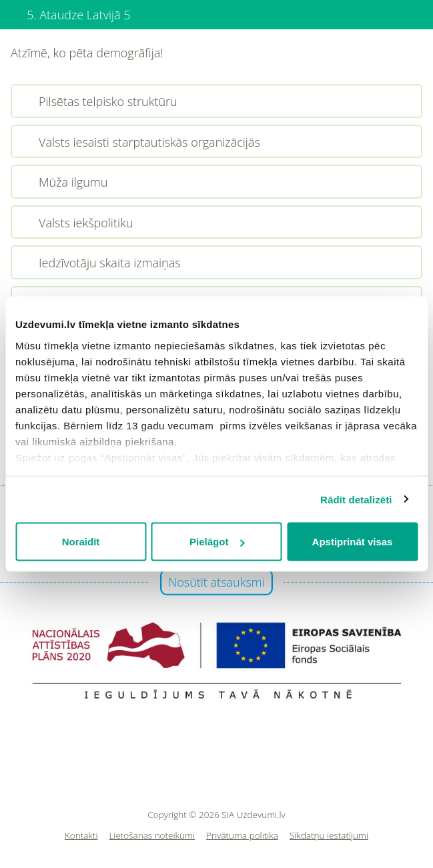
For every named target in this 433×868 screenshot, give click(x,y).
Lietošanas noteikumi (152, 836)
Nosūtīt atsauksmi (217, 582)
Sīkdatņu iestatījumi (329, 836)
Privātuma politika (242, 836)
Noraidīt (81, 542)
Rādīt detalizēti (356, 499)
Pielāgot (217, 542)
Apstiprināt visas (353, 542)
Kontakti (81, 836)
